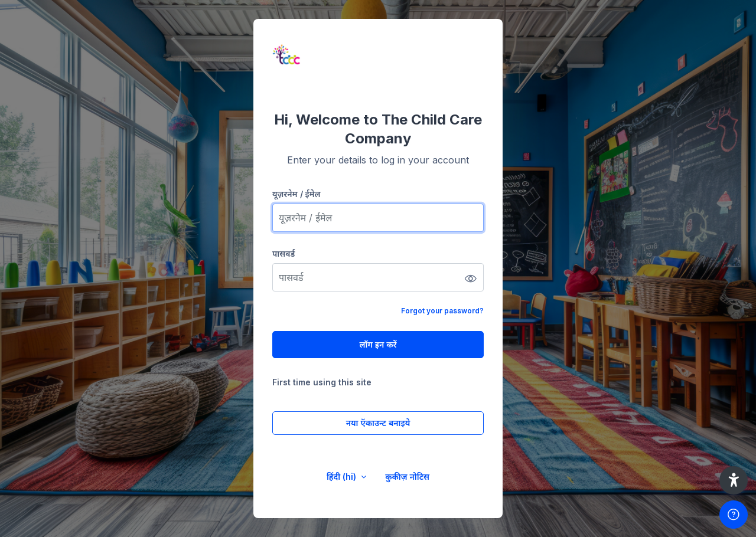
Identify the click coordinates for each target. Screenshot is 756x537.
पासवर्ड (283, 253)
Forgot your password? (442, 311)
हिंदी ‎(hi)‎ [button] (343, 477)
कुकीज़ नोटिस (407, 477)
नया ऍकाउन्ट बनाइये (378, 423)
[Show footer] (734, 515)
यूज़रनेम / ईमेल (296, 194)
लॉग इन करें (378, 344)
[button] (734, 480)
